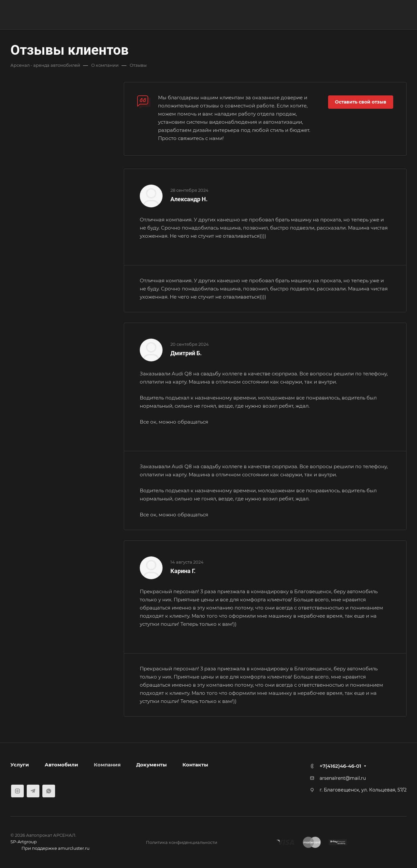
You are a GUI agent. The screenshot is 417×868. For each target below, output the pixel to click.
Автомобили (61, 765)
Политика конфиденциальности (182, 842)
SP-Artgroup (24, 842)
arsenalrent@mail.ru (343, 778)
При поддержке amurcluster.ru (50, 849)
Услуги (20, 765)
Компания (107, 765)
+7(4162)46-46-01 (340, 766)
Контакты (195, 765)
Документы (151, 765)
